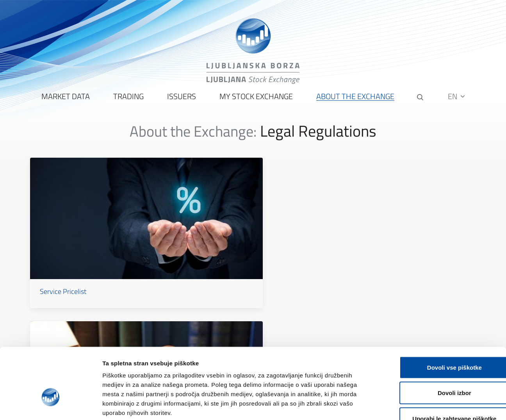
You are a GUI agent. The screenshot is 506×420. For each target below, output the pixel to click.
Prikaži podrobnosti (407, 405)
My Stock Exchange (255, 102)
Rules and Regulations (227, 249)
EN (457, 101)
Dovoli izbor (441, 343)
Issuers (181, 102)
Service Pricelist (65, 249)
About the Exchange (355, 102)
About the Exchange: (193, 136)
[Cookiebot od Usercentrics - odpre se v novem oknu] (51, 405)
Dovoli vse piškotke (441, 318)
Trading (128, 102)
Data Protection (370, 249)
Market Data (65, 102)
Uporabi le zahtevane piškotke (441, 369)
